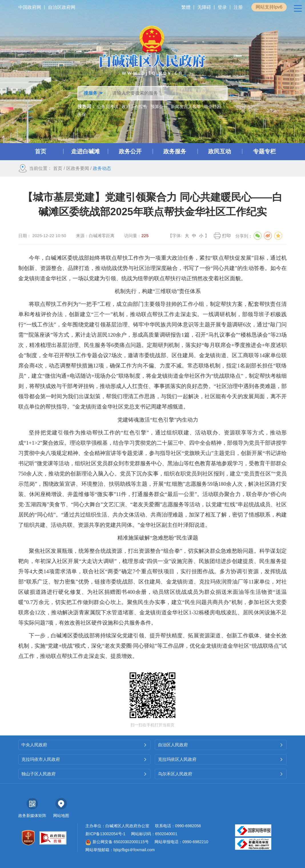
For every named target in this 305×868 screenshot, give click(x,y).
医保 (82, 114)
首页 (58, 168)
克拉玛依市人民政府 (84, 759)
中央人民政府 (84, 745)
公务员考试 (108, 106)
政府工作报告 (135, 106)
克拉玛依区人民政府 (221, 759)
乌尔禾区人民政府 (221, 774)
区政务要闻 (78, 168)
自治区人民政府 (221, 745)
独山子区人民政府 (84, 774)
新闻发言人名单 (186, 106)
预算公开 (159, 106)
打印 (226, 236)
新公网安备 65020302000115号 (117, 842)
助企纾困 (212, 106)
